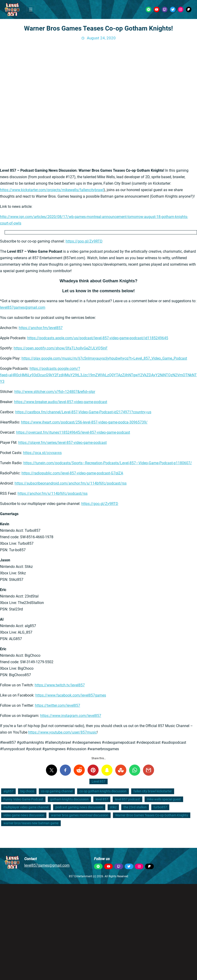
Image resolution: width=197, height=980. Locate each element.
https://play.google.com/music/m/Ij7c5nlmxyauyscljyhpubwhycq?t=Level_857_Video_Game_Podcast (104, 358)
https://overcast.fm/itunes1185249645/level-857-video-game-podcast (73, 432)
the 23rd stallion (135, 807)
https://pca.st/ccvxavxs (42, 453)
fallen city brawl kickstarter (153, 791)
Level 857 (98, 781)
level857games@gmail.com (23, 307)
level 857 (102, 799)
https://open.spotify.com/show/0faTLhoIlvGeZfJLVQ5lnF (61, 348)
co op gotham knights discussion (103, 791)
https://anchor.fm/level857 (41, 328)
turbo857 (160, 807)
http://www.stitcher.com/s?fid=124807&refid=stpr (55, 392)
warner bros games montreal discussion (80, 815)
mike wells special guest (164, 799)
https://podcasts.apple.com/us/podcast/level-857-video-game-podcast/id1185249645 (98, 338)
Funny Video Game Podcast (23, 799)
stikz (113, 807)
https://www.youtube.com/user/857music (62, 732)
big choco (27, 791)
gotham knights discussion (69, 799)
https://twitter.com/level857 (58, 705)
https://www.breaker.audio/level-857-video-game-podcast (61, 402)
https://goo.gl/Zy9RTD (84, 241)
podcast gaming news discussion (79, 807)
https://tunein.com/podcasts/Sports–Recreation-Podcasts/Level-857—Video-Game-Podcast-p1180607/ (108, 463)
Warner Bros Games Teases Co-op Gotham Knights (152, 815)
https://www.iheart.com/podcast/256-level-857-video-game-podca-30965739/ (84, 422)
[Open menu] (31, 9)
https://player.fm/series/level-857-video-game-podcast (62, 443)
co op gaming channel (57, 791)
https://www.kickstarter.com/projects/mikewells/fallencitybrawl (52, 190)
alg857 (8, 791)
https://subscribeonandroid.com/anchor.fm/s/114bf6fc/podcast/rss (71, 483)
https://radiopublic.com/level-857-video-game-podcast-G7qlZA (72, 473)
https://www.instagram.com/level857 (71, 716)
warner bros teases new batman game (31, 823)
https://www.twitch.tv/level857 (60, 685)
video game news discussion (24, 815)
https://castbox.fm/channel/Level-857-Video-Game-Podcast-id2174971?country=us (83, 412)
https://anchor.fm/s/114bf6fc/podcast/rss (53, 493)
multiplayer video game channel (26, 807)
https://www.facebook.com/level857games (71, 695)
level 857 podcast (127, 799)
